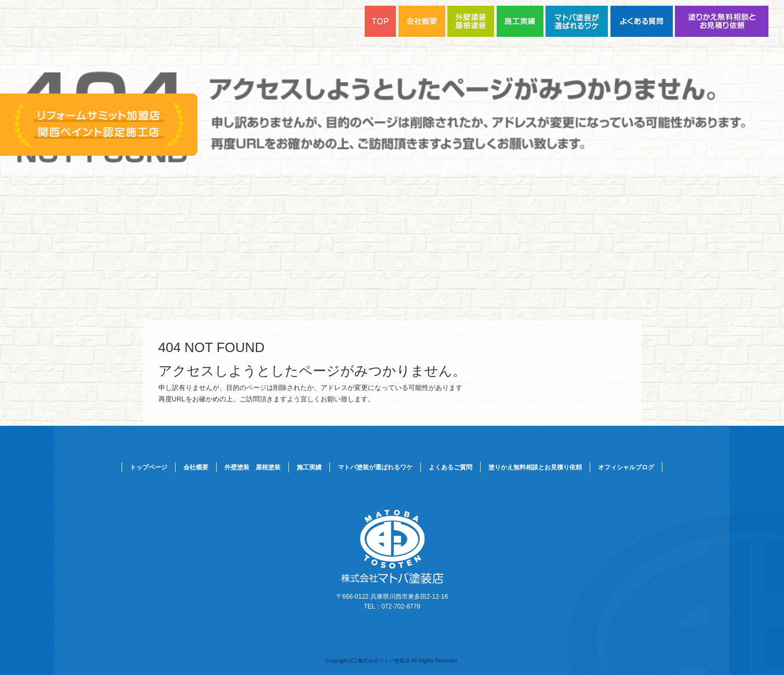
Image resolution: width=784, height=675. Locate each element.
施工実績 (521, 21)
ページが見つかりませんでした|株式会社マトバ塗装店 (89, 9)
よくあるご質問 (643, 21)
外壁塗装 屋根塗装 (472, 21)
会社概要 (196, 467)
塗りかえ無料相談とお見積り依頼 (722, 21)
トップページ (149, 467)
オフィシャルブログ (626, 467)
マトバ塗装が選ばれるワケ (578, 21)
